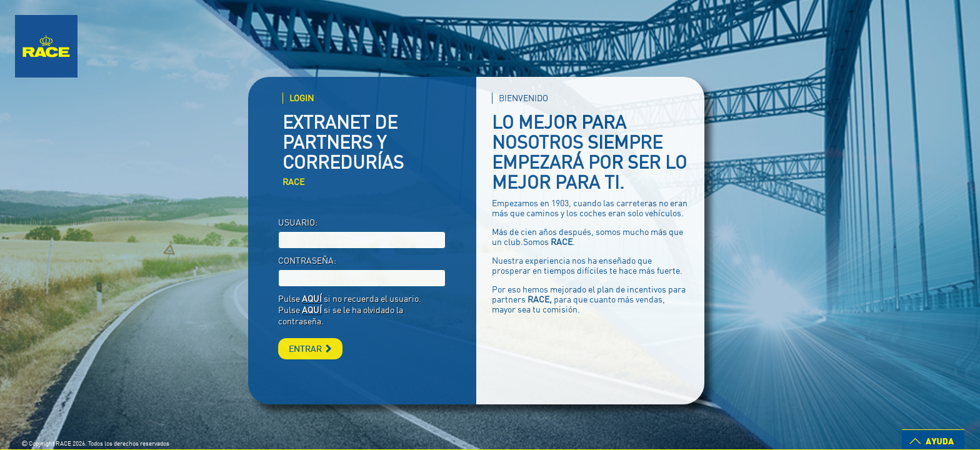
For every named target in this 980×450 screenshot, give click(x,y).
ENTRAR (310, 348)
